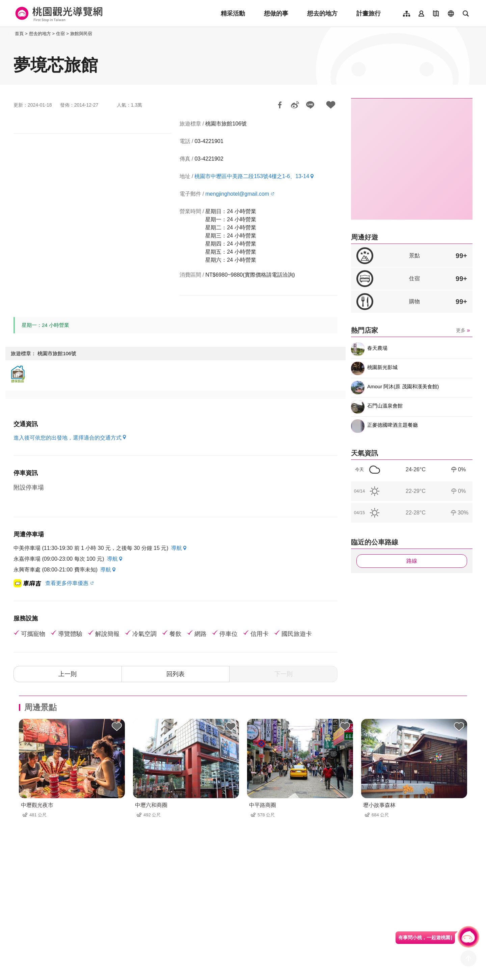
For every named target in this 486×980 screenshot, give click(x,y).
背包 (117, 727)
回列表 (175, 674)
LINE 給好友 (310, 105)
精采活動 (233, 13)
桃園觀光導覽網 (58, 13)
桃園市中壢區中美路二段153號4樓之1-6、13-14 (252, 176)
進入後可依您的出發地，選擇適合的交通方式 (67, 438)
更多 (461, 330)
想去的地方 (322, 13)
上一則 (67, 674)
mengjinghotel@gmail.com (237, 194)
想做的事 (276, 13)
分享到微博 (295, 105)
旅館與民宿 (81, 34)
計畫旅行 (369, 13)
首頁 (19, 34)
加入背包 (331, 105)
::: (12, 34)
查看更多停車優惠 (67, 583)
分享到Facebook (280, 105)
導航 (177, 548)
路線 (412, 561)
